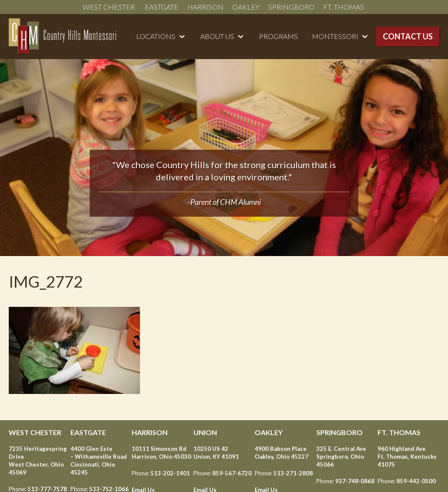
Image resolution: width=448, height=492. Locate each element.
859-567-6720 (232, 473)
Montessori (335, 36)
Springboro (291, 7)
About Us (217, 36)
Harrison (205, 7)
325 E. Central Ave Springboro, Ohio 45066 (341, 457)
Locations (156, 36)
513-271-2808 (293, 473)
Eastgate (162, 7)
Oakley (246, 7)
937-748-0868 (355, 481)
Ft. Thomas (344, 7)
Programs (278, 36)
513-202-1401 (170, 473)
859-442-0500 (416, 481)
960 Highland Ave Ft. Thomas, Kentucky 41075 (407, 457)
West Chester (109, 7)
